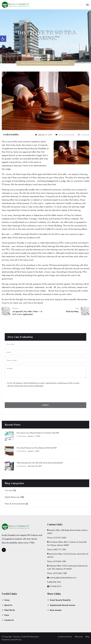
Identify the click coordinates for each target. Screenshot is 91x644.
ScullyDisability (11, 134)
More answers (56, 610)
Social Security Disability (60, 600)
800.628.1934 (55, 582)
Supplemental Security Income (63, 605)
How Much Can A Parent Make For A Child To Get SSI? (38, 433)
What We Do (10, 610)
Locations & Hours (65, 637)
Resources (79, 637)
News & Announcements (36, 63)
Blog (87, 637)
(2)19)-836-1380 (60, 573)
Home (23, 63)
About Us (8, 605)
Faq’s (7, 615)
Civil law (8, 490)
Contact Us (9, 620)
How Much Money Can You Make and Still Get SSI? (37, 448)
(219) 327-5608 (60, 538)
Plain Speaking (72, 311)
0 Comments (85, 135)
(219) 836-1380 (60, 561)
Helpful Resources (12, 497)
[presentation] (23, 394)
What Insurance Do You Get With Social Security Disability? (40, 463)
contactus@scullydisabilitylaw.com (63, 578)
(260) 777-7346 (60, 550)
